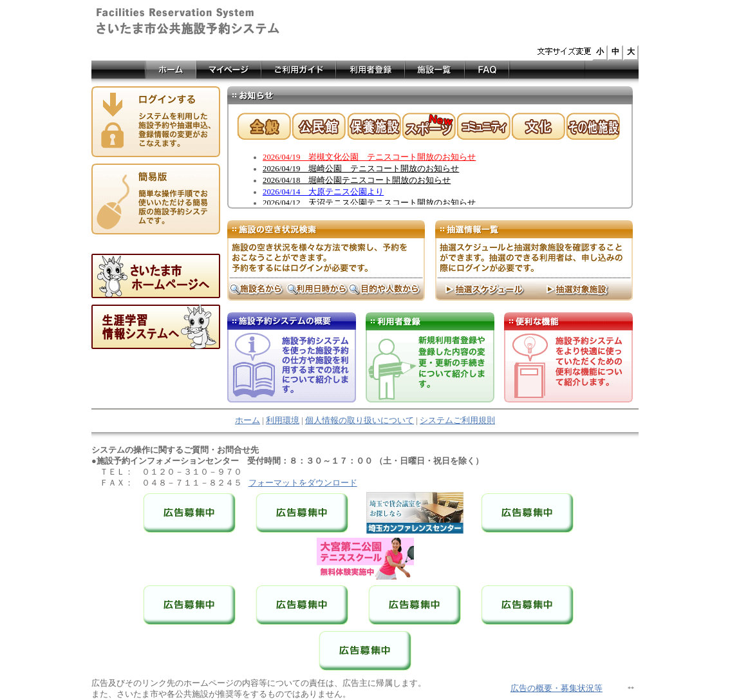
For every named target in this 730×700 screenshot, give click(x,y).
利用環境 (283, 421)
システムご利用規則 (457, 421)
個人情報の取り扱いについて (360, 421)
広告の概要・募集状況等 (557, 688)
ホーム (248, 421)
